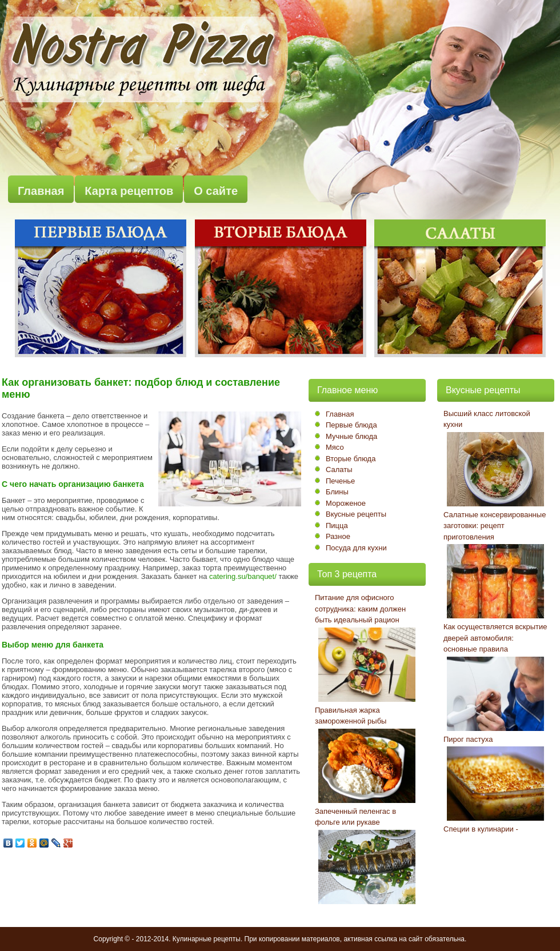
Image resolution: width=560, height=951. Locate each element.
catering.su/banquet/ (243, 576)
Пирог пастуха (468, 739)
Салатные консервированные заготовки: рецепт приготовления (495, 526)
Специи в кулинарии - (481, 829)
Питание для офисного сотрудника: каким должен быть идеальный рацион (360, 609)
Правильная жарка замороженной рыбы (351, 716)
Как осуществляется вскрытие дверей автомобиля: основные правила (495, 638)
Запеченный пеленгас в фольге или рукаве (355, 817)
